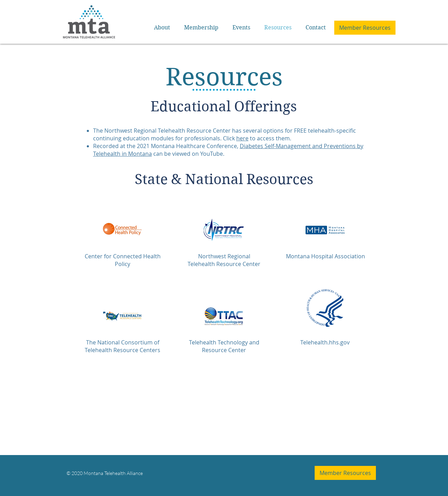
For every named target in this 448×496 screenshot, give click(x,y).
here (242, 138)
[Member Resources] (365, 28)
